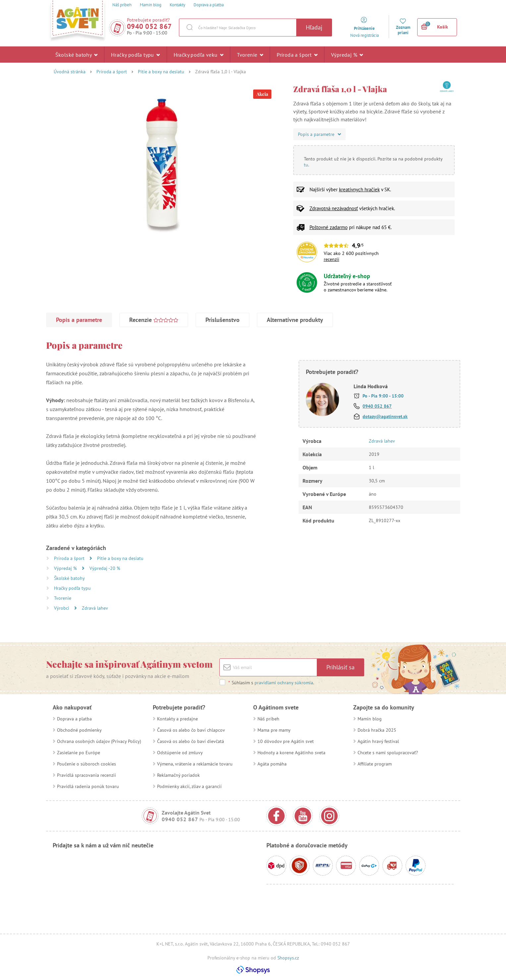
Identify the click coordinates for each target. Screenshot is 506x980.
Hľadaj (314, 27)
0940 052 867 (149, 26)
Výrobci (62, 608)
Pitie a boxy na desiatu (161, 72)
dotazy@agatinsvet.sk (385, 416)
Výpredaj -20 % (105, 568)
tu (306, 165)
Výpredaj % (347, 54)
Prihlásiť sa (340, 667)
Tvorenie (250, 54)
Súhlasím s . (271, 683)
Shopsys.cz (288, 958)
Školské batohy (76, 54)
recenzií (332, 259)
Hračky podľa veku (199, 54)
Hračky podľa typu (136, 54)
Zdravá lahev (95, 608)
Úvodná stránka (70, 72)
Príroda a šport (297, 54)
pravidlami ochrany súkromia (284, 683)
